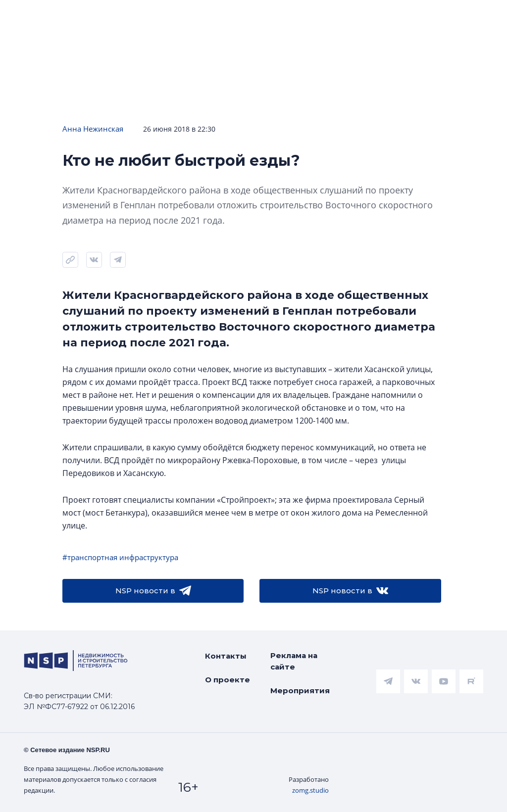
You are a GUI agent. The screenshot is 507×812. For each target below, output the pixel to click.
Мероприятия (300, 691)
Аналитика (298, 16)
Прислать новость (219, 46)
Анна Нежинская (93, 129)
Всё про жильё (393, 16)
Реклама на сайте (294, 661)
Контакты (226, 656)
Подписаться (137, 46)
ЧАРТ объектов (123, 16)
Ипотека (215, 16)
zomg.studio (310, 790)
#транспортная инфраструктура (120, 557)
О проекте (228, 680)
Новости (30, 16)
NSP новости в (153, 591)
